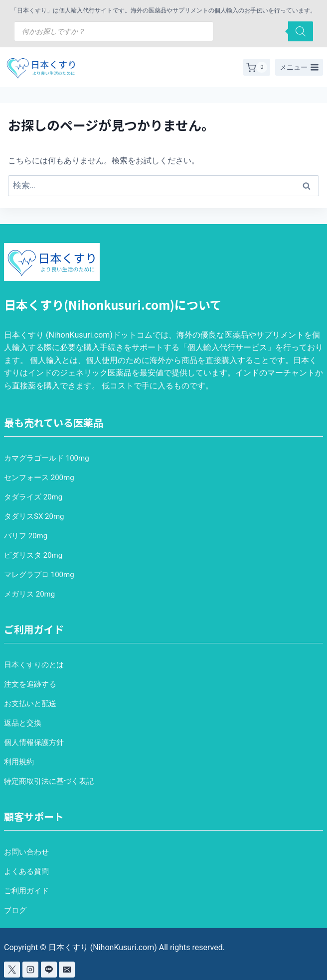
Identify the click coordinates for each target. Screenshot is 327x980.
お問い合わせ (26, 852)
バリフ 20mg (26, 536)
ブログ (15, 910)
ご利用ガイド (26, 891)
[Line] (49, 970)
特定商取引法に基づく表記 (49, 781)
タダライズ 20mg (33, 497)
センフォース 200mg (39, 478)
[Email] (67, 970)
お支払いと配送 (30, 704)
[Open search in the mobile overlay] (163, 31)
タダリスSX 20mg (34, 516)
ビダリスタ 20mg (33, 555)
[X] (12, 970)
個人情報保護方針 (34, 742)
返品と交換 (23, 723)
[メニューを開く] (299, 67)
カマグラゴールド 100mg (47, 458)
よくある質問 (26, 871)
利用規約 (19, 762)
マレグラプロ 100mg (39, 575)
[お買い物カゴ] (257, 67)
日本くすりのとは (34, 665)
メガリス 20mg (29, 594)
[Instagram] (30, 970)
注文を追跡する (30, 684)
